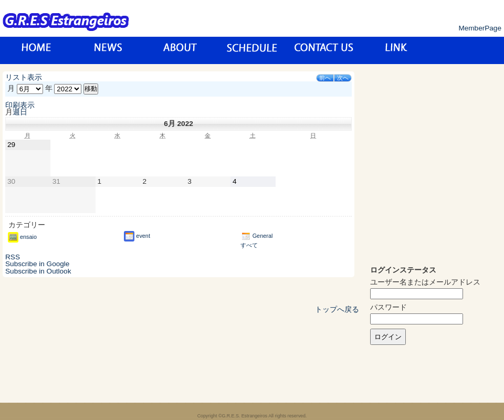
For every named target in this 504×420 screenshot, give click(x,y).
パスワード (388, 307)
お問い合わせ (324, 50)
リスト (24, 77)
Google (37, 264)
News (108, 50)
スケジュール (252, 50)
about (180, 50)
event (137, 236)
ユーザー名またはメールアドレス (425, 282)
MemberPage (480, 28)
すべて (249, 245)
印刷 (20, 105)
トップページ (36, 50)
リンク (396, 50)
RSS (13, 257)
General (257, 236)
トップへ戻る (337, 309)
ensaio (22, 237)
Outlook (38, 271)
